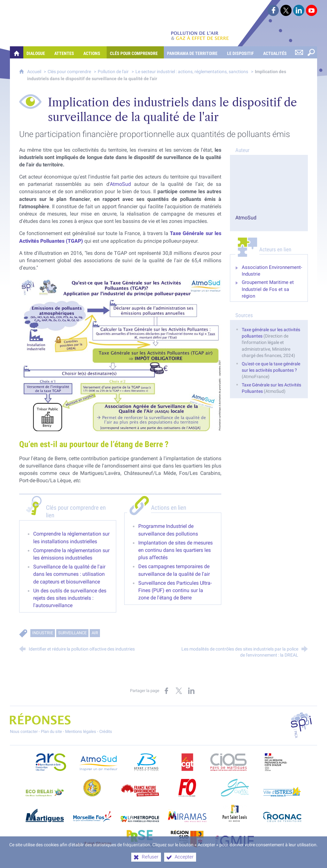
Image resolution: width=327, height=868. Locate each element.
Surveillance (72, 633)
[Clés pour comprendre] (135, 52)
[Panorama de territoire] (194, 52)
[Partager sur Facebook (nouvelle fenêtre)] (166, 691)
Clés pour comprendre (69, 72)
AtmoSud (120, 184)
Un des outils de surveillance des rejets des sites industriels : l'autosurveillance (70, 598)
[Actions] (93, 52)
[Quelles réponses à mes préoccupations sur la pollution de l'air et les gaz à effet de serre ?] (17, 52)
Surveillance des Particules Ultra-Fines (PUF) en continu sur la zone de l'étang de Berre (175, 590)
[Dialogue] (37, 52)
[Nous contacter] (299, 52)
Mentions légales (81, 731)
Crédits (106, 731)
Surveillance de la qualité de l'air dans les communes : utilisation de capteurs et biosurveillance (69, 574)
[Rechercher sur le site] (311, 52)
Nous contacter (24, 731)
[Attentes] (66, 52)
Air (95, 633)
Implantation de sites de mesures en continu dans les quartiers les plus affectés (175, 550)
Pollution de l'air (113, 72)
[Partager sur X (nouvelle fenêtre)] (179, 691)
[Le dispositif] (242, 52)
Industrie (43, 633)
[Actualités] (276, 52)
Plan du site (51, 731)
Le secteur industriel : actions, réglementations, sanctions (192, 72)
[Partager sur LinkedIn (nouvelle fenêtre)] (191, 691)
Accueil (35, 72)
